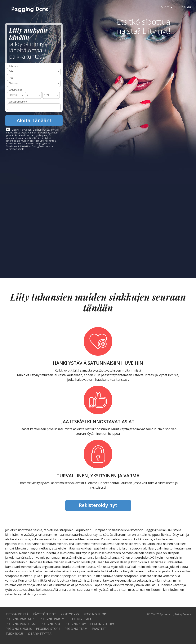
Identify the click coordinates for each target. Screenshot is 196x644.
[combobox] (34, 72)
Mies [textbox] (12, 71)
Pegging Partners (21, 619)
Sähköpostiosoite (18, 102)
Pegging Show (102, 624)
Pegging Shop (95, 614)
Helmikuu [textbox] (15, 95)
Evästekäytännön (49, 133)
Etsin (11, 78)
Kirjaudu (185, 7)
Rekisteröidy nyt (98, 505)
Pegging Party (52, 619)
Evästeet (99, 629)
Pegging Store (48, 629)
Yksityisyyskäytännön (25, 133)
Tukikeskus (15, 634)
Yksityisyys (70, 614)
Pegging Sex (50, 624)
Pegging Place (80, 619)
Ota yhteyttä (40, 634)
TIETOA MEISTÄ (17, 614)
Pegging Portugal (21, 624)
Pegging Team (76, 629)
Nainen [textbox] (13, 83)
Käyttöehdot (45, 614)
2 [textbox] (28, 95)
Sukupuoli (14, 66)
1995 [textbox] (47, 95)
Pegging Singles (19, 629)
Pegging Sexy (75, 624)
